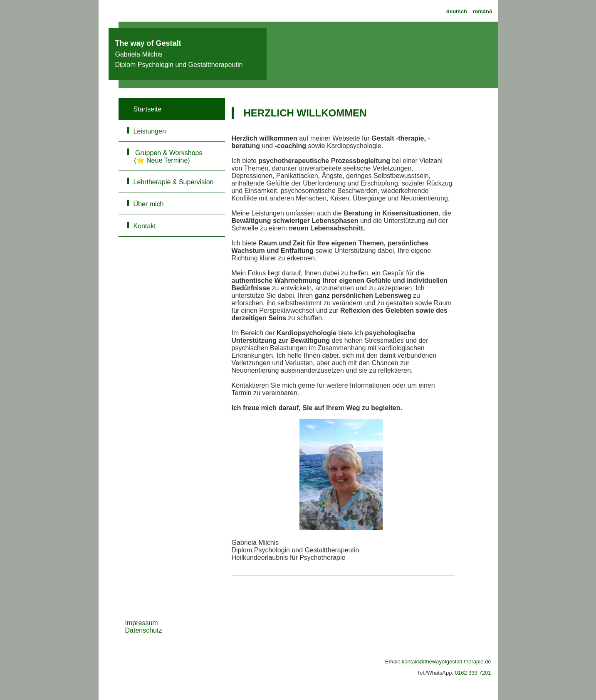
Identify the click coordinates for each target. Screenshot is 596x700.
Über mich (149, 204)
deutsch (457, 11)
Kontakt (145, 226)
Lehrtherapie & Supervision (174, 182)
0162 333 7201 (473, 673)
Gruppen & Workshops (172, 157)
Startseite (148, 109)
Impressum (142, 623)
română (482, 11)
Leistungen (150, 131)
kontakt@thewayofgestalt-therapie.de (446, 662)
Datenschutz (144, 630)
